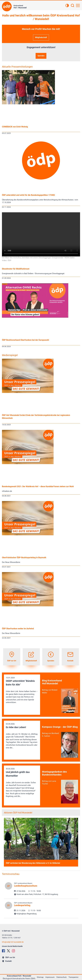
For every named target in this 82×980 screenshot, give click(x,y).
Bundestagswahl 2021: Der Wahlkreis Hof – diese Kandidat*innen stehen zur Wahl (38, 486)
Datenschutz (62, 977)
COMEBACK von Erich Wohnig (15, 127)
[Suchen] (73, 6)
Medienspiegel (10, 355)
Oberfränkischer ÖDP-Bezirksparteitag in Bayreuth (24, 558)
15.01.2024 (22, 690)
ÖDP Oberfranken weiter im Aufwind (18, 629)
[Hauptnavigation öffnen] (78, 5)
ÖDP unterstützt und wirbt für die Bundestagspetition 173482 (28, 195)
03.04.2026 (22, 736)
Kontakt (7, 961)
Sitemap (40, 977)
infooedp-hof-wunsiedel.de (13, 942)
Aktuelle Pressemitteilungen (17, 67)
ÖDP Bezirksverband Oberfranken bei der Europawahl (25, 340)
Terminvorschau (11, 874)
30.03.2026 (22, 783)
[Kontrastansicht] (67, 6)
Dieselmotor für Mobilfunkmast (16, 269)
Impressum (50, 977)
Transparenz (73, 977)
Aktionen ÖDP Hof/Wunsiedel (18, 813)
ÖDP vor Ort (9, 957)
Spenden (41, 56)
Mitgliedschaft (41, 37)
